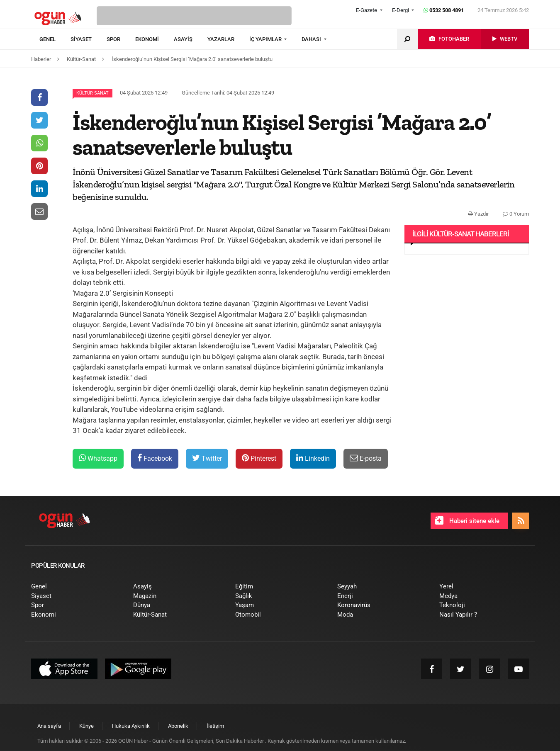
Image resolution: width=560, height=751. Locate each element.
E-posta (366, 458)
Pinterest (259, 458)
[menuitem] (55, 39)
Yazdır (478, 214)
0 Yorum (516, 214)
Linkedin (313, 458)
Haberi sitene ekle (467, 520)
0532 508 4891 (444, 10)
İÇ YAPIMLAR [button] (266, 39)
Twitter (207, 458)
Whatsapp (98, 458)
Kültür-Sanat (93, 93)
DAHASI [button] (312, 39)
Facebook (155, 458)
